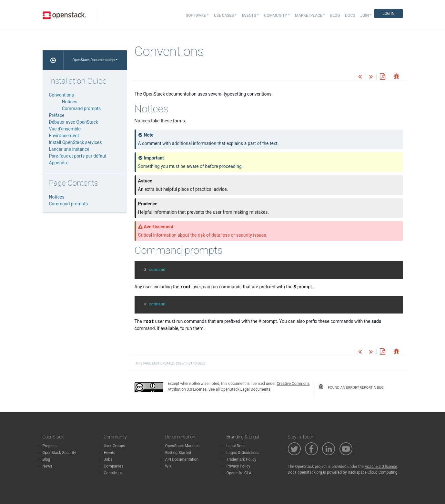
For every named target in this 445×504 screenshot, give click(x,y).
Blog (335, 15)
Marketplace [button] (308, 15)
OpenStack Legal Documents (246, 389)
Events (110, 453)
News (47, 466)
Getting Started (178, 453)
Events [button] (249, 15)
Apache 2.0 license (381, 467)
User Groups (115, 446)
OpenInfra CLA (239, 473)
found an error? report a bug (351, 387)
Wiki (169, 466)
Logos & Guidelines (243, 453)
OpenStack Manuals (182, 446)
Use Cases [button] (224, 15)
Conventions (62, 95)
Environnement (64, 136)
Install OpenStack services (76, 142)
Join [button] (364, 15)
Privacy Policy (238, 466)
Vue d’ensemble (65, 129)
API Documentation (182, 459)
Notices (70, 102)
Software (196, 15)
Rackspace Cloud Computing (373, 472)
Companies (114, 466)
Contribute (113, 473)
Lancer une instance (69, 149)
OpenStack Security (59, 453)
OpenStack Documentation (94, 60)
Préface (57, 115)
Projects (50, 446)
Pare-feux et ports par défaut (78, 156)
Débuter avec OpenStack (74, 122)
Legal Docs (236, 446)
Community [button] (275, 15)
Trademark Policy (242, 459)
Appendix (58, 163)
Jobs (108, 459)
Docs (350, 15)
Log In (388, 14)
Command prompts (81, 108)
